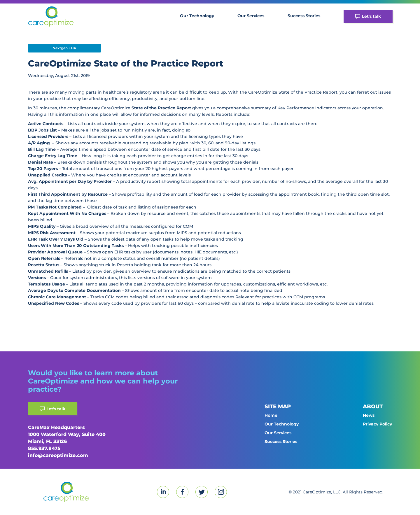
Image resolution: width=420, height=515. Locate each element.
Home (271, 415)
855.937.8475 (44, 448)
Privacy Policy (377, 424)
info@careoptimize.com (58, 455)
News (369, 415)
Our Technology (197, 16)
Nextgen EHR (64, 48)
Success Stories (304, 16)
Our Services (251, 16)
